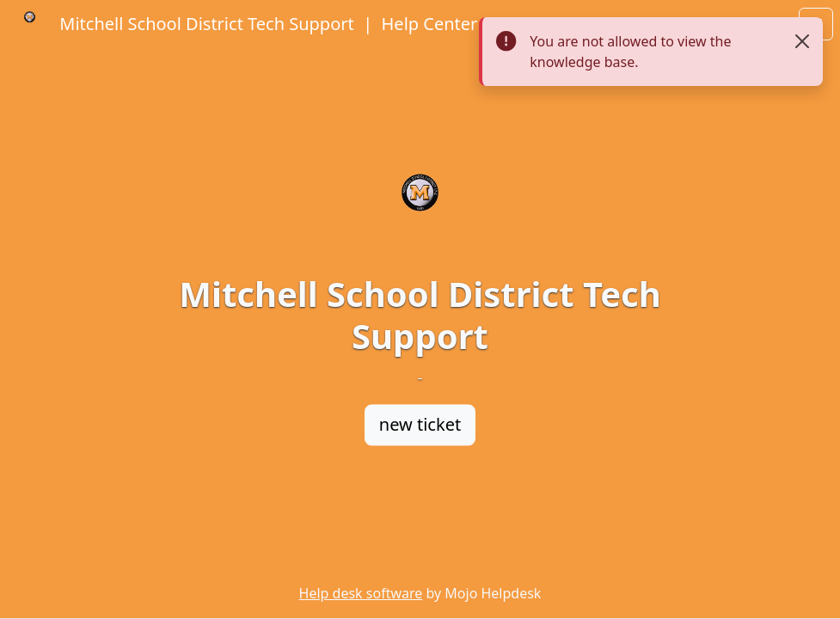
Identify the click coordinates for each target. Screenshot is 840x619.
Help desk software (361, 593)
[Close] (802, 41)
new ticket (420, 424)
